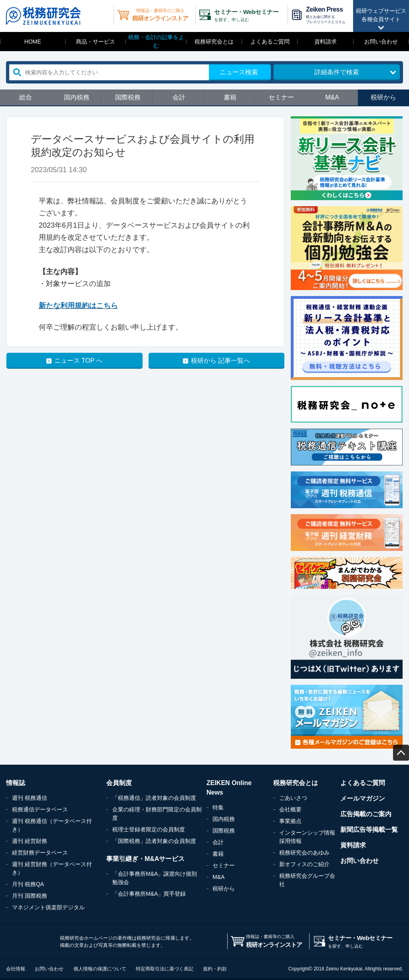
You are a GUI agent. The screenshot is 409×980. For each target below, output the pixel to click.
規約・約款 (215, 969)
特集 (218, 807)
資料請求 (326, 42)
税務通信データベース (40, 809)
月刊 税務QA (28, 884)
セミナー (281, 97)
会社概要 (290, 809)
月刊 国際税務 (30, 896)
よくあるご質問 (270, 42)
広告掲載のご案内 (366, 814)
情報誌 (16, 783)
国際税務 (128, 97)
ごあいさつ (293, 798)
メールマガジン (363, 798)
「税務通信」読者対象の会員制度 (154, 798)
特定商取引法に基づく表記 (165, 969)
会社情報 (16, 969)
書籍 (230, 97)
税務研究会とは (214, 42)
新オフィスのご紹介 (304, 864)
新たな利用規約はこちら (78, 306)
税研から (383, 97)
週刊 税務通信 (30, 798)
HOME (33, 42)
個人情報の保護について (100, 969)
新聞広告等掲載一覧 (369, 830)
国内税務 (77, 97)
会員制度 (119, 783)
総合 (26, 97)
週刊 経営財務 (30, 841)
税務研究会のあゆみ (304, 853)
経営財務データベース (40, 853)
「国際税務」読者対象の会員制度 (154, 841)
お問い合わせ (381, 42)
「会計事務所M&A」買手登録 (149, 894)
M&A (332, 97)
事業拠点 (290, 821)
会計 (179, 97)
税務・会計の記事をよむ (156, 41)
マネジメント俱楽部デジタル (48, 907)
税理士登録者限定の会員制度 (149, 829)
